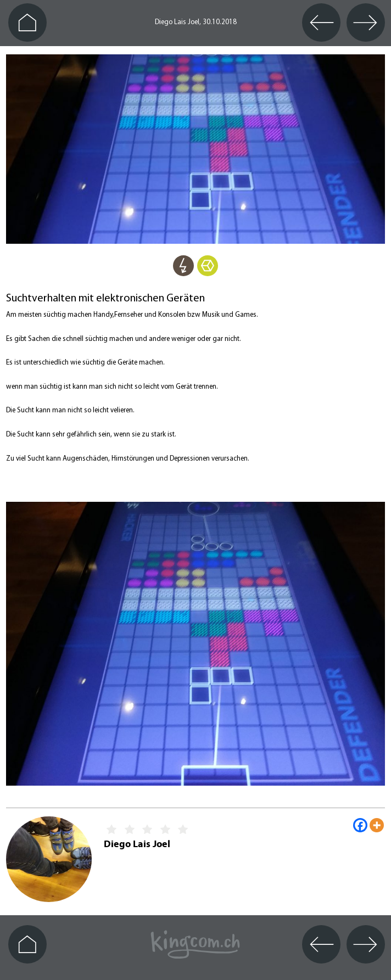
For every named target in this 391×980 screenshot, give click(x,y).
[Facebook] (360, 825)
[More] (377, 825)
